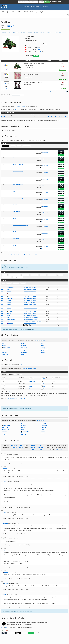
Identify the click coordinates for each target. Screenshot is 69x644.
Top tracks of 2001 (33, 255)
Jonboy (4, 343)
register (11, 408)
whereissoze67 (5, 354)
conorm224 (32, 384)
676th (41, 52)
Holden (23, 343)
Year (4, 283)
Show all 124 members (41, 420)
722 (44, 379)
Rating (19, 146)
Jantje (31, 389)
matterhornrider (10, 299)
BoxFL (23, 349)
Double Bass (16, 205)
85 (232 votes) (45, 220)
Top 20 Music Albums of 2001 (30, 316)
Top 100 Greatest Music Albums (30, 308)
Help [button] (8, 12)
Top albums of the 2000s (13, 398)
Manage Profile (59, 449)
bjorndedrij (4, 345)
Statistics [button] (13, 12)
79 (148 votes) (45, 206)
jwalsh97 (43, 431)
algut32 (23, 351)
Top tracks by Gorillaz (13, 255)
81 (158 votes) (45, 199)
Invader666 (24, 347)
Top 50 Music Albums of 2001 (30, 293)
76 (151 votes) (45, 186)
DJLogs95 (24, 435)
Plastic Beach (4, 117)
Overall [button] (26, 12)
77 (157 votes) (45, 193)
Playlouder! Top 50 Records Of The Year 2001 (33, 321)
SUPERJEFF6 (5, 427)
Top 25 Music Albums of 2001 (30, 289)
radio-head (44, 427)
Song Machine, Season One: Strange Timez (58, 117)
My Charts (29, 329)
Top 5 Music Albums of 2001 (29, 302)
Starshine (15, 232)
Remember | (54, 2)
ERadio (9, 301)
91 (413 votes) (45, 179)
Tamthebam (10, 295)
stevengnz (9, 314)
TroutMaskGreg (10, 310)
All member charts (7, 277)
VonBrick (43, 347)
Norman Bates (10, 287)
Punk (14, 191)
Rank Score (16, 283)
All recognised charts (18, 277)
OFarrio (8, 316)
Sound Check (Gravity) (18, 198)
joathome (9, 291)
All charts (5, 275)
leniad (8, 317)
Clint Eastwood (16, 178)
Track (13, 146)
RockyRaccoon (10, 293)
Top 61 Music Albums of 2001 (30, 291)
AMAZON (25, 633)
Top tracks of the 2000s (23, 255)
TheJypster (5, 481)
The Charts (20, 11)
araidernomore (32, 381)
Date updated (12, 374)
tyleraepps (9, 302)
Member (19, 374)
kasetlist (23, 426)
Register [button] (47, 2)
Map (42, 343)
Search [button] (31, 12)
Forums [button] (42, 12)
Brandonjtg (4, 435)
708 (44, 386)
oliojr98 (23, 427)
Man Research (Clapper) (18, 185)
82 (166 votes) (45, 213)
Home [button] (3, 11)
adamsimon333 (45, 349)
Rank (9, 283)
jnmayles (43, 353)
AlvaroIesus (6, 539)
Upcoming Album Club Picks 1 (30, 304)
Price (60, 61)
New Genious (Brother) (18, 171)
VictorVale (6, 572)
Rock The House (17, 212)
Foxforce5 (9, 306)
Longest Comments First (41, 447)
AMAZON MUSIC (61, 151)
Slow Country (16, 239)
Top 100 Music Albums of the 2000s (31, 306)
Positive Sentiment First (33, 447)
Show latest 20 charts (15, 275)
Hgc (3, 433)
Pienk (30, 386)
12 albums (18, 107)
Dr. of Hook (24, 353)
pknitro (4, 594)
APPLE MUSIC (61, 153)
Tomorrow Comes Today (18, 164)
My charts (60, 275)
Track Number (6, 146)
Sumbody (5, 512)
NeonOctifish (44, 426)
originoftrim (5, 550)
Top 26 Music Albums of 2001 (30, 297)
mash (23, 429)
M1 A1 (14, 245)
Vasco (42, 433)
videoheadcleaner (11, 319)
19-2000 (15, 218)
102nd (40, 50)
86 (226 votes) (45, 166)
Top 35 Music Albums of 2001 (30, 299)
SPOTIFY (36, 56)
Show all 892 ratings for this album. (29, 368)
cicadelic (9, 321)
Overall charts (25, 275)
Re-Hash (15, 151)
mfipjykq (4, 351)
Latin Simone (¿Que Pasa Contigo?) (21, 225)
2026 (2, 287)
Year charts (43, 275)
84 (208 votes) (45, 159)
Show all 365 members (40, 340)
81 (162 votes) (45, 240)
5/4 (14, 158)
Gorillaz (9, 26)
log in (7, 408)
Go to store (62, 70)
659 (44, 389)
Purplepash (10, 323)
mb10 (42, 345)
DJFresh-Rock (7, 347)
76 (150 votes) (45, 226)
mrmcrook (24, 354)
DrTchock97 (32, 379)
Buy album (4, 630)
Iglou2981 (43, 424)
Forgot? (59, 2)
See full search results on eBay (60, 91)
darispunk (4, 353)
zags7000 (9, 312)
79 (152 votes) (45, 172)
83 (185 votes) (45, 152)
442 (44, 381)
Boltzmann (6, 583)
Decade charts (34, 275)
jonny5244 (9, 304)
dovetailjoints (44, 351)
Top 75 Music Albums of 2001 (30, 301)
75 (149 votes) (45, 233)
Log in (2, 627)
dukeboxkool (5, 349)
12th (38, 48)
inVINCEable (24, 433)
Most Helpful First (21, 447)
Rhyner (9, 297)
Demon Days (17, 110)
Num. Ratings (26, 146)
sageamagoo (26, 431)
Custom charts (52, 275)
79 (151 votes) (45, 247)
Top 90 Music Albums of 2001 (30, 295)
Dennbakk (24, 345)
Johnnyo (5, 455)
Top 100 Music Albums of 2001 (30, 287)
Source (23, 283)
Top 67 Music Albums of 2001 (30, 323)
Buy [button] (36, 12)
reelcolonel (4, 431)
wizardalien (9, 289)
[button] (36, 42)
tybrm (42, 429)
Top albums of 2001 (24, 398)
